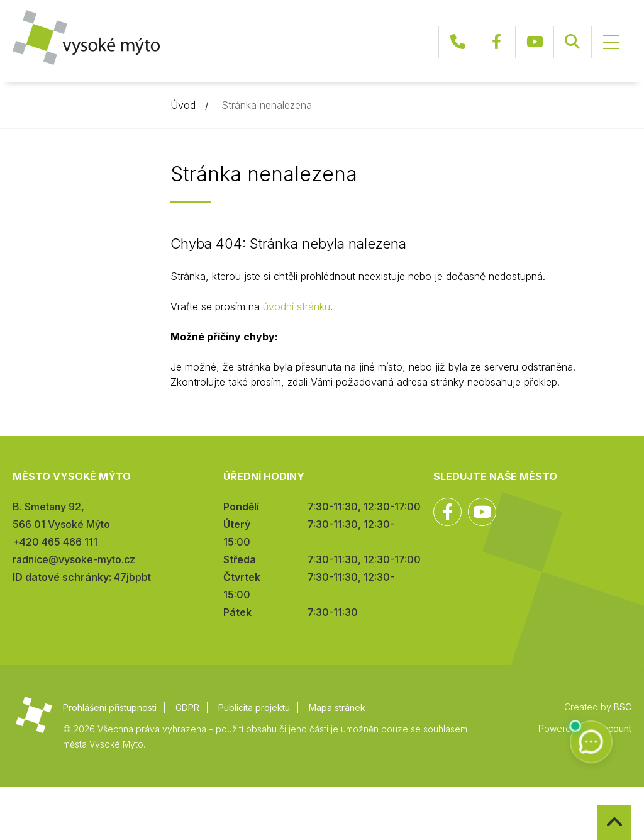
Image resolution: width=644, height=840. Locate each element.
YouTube (535, 42)
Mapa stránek (337, 708)
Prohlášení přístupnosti (110, 708)
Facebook (496, 42)
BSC (623, 707)
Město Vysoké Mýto (86, 37)
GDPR (187, 708)
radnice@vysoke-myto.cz (74, 559)
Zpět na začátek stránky (597, 806)
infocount (612, 728)
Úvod (183, 105)
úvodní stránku (297, 306)
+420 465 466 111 (458, 42)
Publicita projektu (254, 708)
